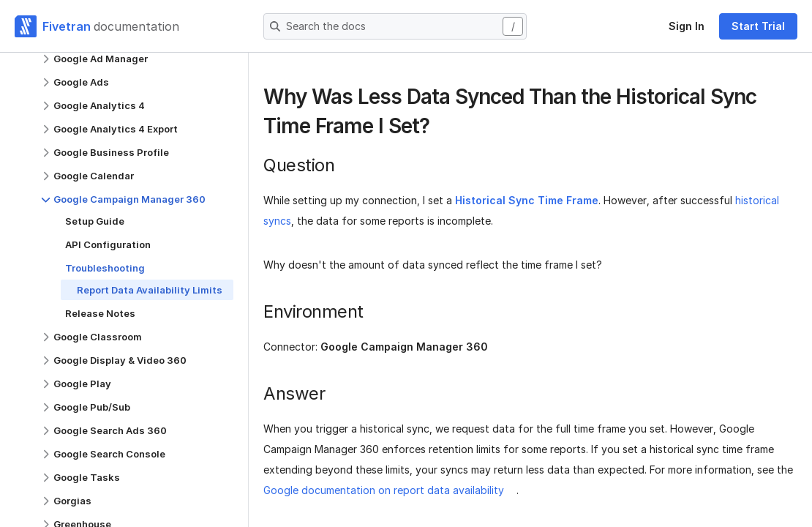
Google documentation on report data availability (384, 490)
